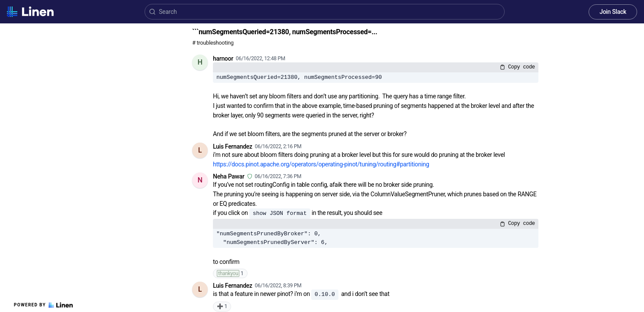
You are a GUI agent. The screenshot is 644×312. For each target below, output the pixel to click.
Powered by (43, 305)
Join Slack (613, 12)
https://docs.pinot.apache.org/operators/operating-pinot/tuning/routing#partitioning (321, 164)
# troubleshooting (213, 43)
